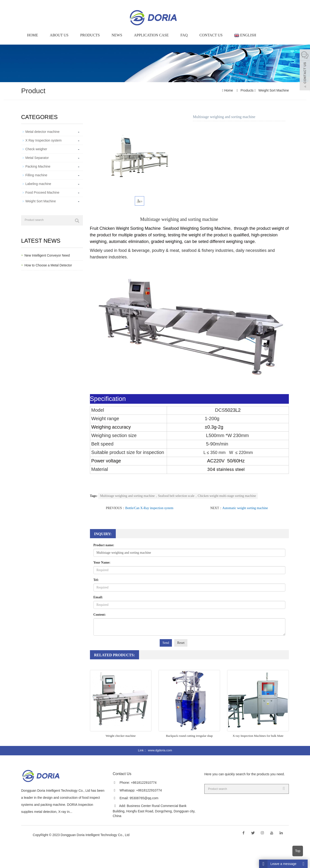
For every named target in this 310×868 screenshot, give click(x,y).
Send (166, 643)
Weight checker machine (121, 736)
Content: (100, 615)
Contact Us (211, 35)
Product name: (104, 545)
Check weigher (36, 149)
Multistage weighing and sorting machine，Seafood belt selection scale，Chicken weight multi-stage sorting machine (178, 496)
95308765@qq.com (144, 798)
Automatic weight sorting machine (245, 508)
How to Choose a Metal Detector (48, 265)
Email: (98, 597)
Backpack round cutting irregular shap (189, 736)
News (117, 35)
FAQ (184, 35)
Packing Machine (38, 166)
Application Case (151, 35)
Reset (181, 643)
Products (90, 35)
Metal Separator (37, 158)
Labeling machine (38, 184)
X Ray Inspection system (43, 140)
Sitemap (137, 835)
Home (33, 35)
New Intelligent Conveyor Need (47, 255)
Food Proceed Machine (42, 192)
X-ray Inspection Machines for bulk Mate (258, 736)
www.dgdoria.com (160, 750)
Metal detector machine (43, 132)
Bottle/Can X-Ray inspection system (149, 508)
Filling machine (36, 175)
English (245, 35)
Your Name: (102, 563)
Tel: (96, 580)
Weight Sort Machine (273, 90)
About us (59, 35)
